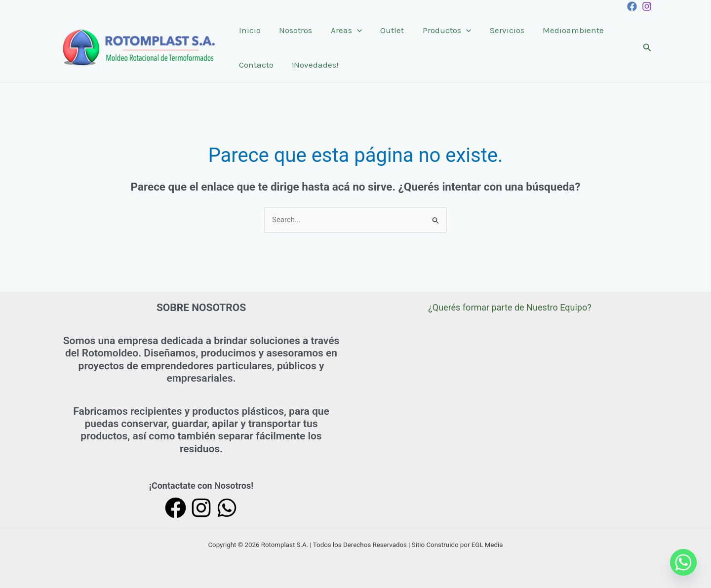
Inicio (249, 30)
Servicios (497, 30)
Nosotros (293, 30)
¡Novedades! (313, 65)
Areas (342, 30)
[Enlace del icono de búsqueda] (647, 48)
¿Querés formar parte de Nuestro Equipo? (510, 307)
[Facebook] (632, 6)
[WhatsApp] (227, 508)
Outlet (386, 30)
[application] (353, 30)
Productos (439, 30)
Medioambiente (562, 30)
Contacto (255, 65)
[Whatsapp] (683, 562)
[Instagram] (647, 6)
